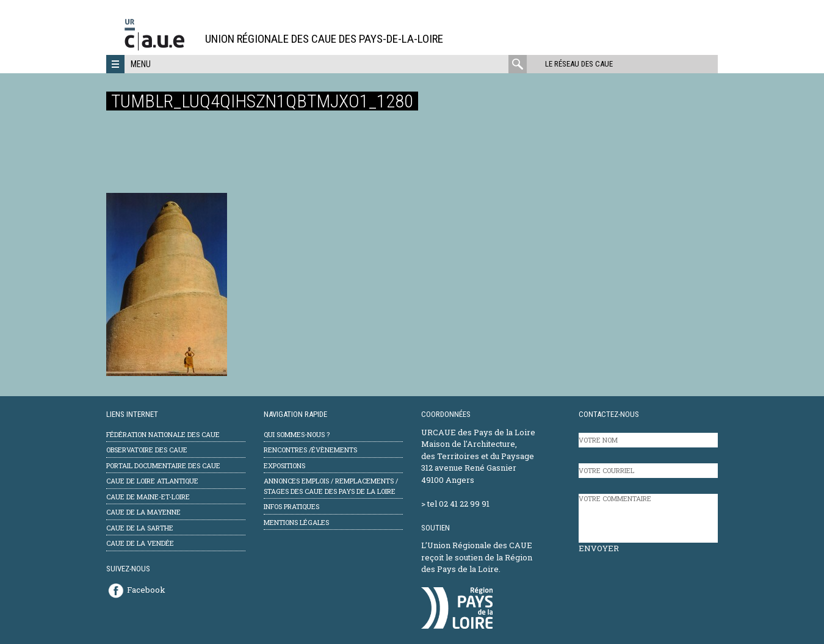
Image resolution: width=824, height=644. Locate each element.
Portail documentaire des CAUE (163, 465)
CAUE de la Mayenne (143, 512)
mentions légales (296, 522)
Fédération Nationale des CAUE (163, 434)
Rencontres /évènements (310, 450)
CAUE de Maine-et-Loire (148, 497)
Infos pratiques (291, 506)
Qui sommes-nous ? (297, 434)
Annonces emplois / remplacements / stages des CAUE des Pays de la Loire (331, 486)
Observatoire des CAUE (147, 450)
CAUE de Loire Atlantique (152, 481)
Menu (141, 64)
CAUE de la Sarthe (140, 528)
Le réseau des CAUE (579, 64)
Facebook (146, 590)
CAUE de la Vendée (140, 543)
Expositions (284, 465)
